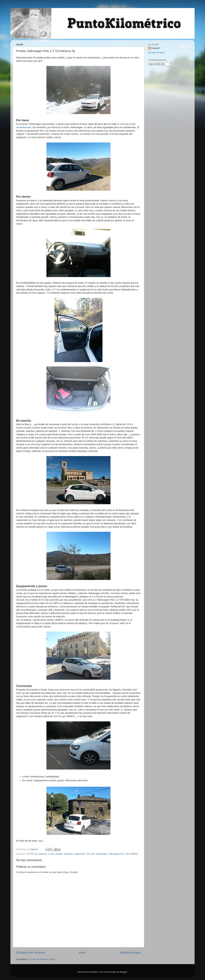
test (93, 854)
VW (127, 854)
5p (36, 854)
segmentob (80, 854)
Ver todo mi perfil (156, 53)
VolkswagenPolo (116, 854)
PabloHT (156, 48)
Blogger (123, 972)
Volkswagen (101, 854)
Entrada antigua (130, 952)
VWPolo (134, 854)
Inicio (82, 952)
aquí (41, 841)
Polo (52, 854)
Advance (42, 854)
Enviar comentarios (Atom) (43, 959)
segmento (68, 854)
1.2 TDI (30, 854)
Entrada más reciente (30, 952)
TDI (88, 854)
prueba (59, 854)
